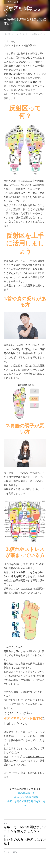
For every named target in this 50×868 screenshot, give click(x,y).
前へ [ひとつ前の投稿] (6, 823)
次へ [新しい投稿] (6, 836)
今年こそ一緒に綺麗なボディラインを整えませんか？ (25, 829)
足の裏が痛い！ (26, 793)
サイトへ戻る (12, 2)
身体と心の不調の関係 (26, 797)
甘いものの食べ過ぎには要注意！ (25, 841)
